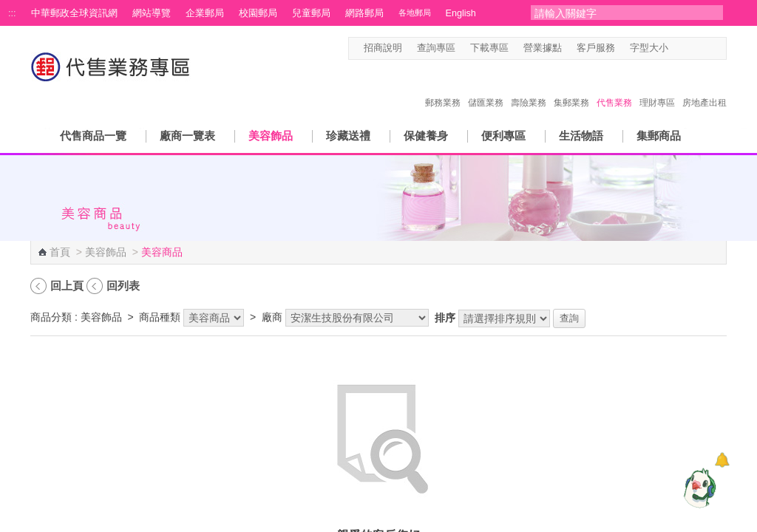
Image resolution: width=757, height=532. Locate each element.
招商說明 (383, 48)
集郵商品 (659, 136)
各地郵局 (415, 13)
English (461, 13)
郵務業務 (443, 87)
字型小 (678, 48)
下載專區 (489, 48)
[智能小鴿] (698, 488)
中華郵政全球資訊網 (74, 13)
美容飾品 (271, 136)
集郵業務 (571, 87)
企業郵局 (205, 13)
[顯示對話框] (722, 460)
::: (12, 13)
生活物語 (581, 136)
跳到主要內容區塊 (8, 8)
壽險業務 (529, 87)
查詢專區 (436, 48)
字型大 (706, 48)
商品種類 (160, 317)
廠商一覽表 (187, 136)
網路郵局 (364, 13)
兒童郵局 (311, 13)
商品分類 (51, 317)
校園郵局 (258, 13)
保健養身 (426, 136)
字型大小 (649, 48)
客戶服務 (596, 48)
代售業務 (614, 87)
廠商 (272, 317)
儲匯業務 (486, 87)
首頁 (60, 252)
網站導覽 (152, 13)
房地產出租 (705, 87)
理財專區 (657, 87)
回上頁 (67, 286)
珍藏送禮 (348, 136)
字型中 (692, 48)
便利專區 (503, 136)
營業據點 (543, 48)
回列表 (123, 286)
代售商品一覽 (93, 136)
